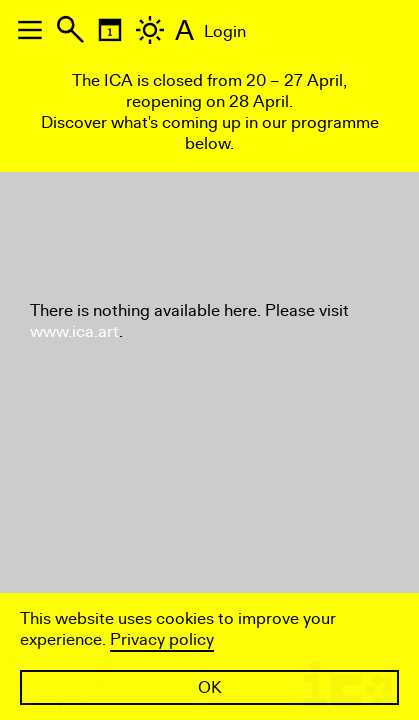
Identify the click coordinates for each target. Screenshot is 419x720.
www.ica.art (74, 331)
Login (225, 31)
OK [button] (210, 687)
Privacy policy (162, 639)
